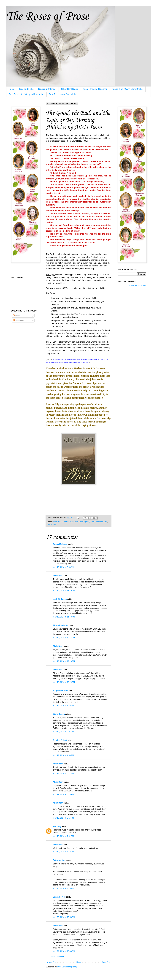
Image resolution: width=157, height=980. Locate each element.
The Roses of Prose (47, 17)
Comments (18, 320)
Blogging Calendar (47, 89)
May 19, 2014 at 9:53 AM (63, 567)
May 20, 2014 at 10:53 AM (64, 917)
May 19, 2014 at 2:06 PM (63, 732)
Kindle (93, 522)
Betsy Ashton (59, 860)
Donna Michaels (60, 544)
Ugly (49, 524)
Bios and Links (26, 89)
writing (54, 524)
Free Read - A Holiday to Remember (27, 94)
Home (12, 89)
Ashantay (57, 826)
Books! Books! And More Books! (127, 89)
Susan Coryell (59, 897)
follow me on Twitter (138, 286)
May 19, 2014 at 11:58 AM (64, 617)
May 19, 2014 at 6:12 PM (63, 774)
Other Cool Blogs (69, 89)
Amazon (65, 522)
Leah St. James (60, 599)
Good (76, 522)
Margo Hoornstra (61, 690)
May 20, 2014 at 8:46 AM (63, 888)
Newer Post (51, 962)
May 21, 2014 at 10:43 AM (64, 951)
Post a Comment (57, 957)
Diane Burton (59, 714)
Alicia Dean (57, 522)
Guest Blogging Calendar (95, 89)
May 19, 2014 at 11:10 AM (64, 591)
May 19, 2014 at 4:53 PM (63, 755)
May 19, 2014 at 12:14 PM (64, 638)
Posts (16, 316)
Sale (106, 522)
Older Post (106, 962)
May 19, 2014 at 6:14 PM (63, 818)
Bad (71, 522)
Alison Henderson (61, 625)
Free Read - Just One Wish (62, 94)
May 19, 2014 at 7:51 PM (63, 836)
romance (100, 522)
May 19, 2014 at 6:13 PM (63, 794)
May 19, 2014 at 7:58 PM (63, 852)
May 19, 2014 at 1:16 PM (63, 706)
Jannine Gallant (60, 740)
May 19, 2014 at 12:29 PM (64, 682)
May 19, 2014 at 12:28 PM (64, 661)
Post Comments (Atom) (67, 967)
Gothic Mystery (84, 522)
